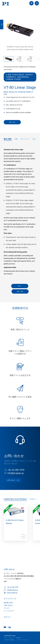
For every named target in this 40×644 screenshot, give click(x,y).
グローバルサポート (9, 638)
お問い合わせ (8, 605)
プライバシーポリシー (23, 640)
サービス (7, 608)
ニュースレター (9, 611)
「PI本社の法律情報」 (10, 640)
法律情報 (18, 638)
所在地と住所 (8, 603)
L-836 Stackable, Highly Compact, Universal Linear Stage (19, 77)
